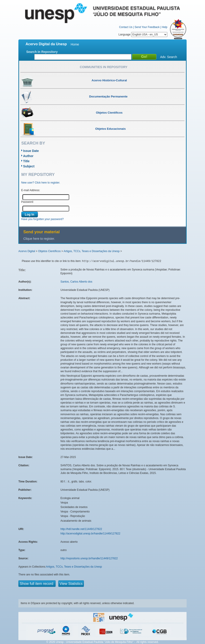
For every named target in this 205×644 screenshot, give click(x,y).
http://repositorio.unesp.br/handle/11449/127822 (89, 558)
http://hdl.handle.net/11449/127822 (81, 529)
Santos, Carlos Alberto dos (76, 282)
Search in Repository (42, 52)
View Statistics (71, 584)
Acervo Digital (27, 251)
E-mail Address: (31, 190)
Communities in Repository (104, 67)
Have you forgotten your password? (43, 219)
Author (28, 156)
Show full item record (37, 584)
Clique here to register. (39, 239)
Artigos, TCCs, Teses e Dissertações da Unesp (92, 251)
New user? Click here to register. (41, 183)
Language (143, 35)
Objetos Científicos (49, 251)
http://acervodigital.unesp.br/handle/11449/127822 (91, 534)
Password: (28, 202)
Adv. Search (169, 57)
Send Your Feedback (147, 27)
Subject (29, 166)
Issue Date (31, 151)
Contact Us (126, 27)
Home (75, 44)
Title (26, 161)
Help (165, 27)
